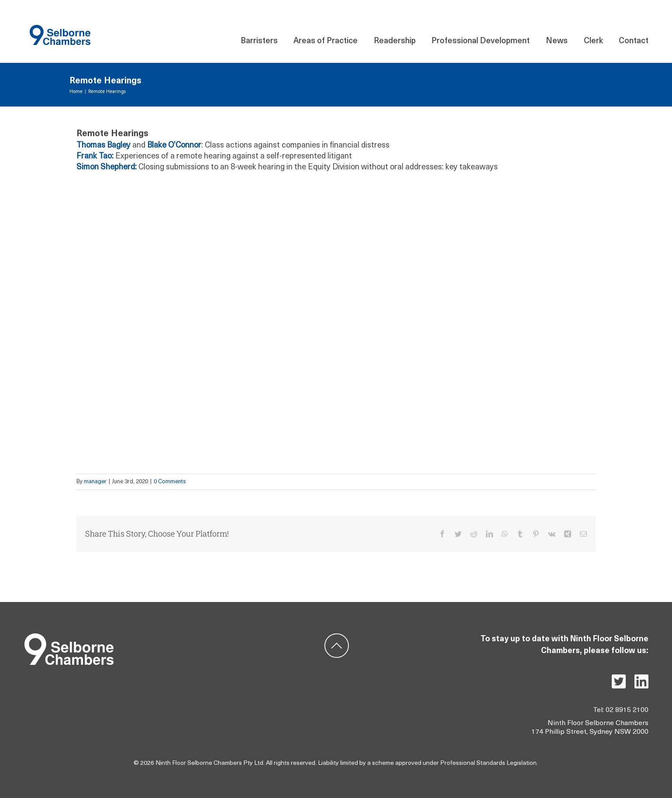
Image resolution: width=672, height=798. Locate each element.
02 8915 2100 (627, 710)
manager (95, 482)
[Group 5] (69, 637)
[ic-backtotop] (337, 637)
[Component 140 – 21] (60, 29)
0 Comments (170, 482)
